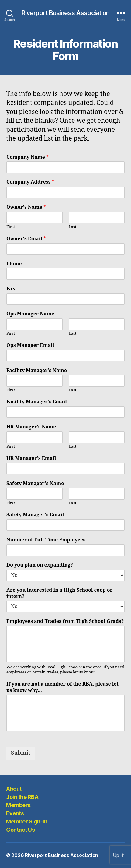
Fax (11, 289)
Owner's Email (26, 239)
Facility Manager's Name (37, 371)
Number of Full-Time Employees (46, 540)
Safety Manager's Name (35, 484)
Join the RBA (22, 797)
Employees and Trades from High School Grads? (65, 621)
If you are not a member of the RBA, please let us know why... (62, 687)
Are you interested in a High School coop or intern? (59, 593)
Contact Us (20, 830)
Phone (14, 264)
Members (18, 805)
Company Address (30, 182)
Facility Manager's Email (37, 402)
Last (73, 227)
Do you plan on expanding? (40, 565)
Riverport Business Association (66, 13)
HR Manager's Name (31, 427)
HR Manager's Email (31, 458)
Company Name (28, 157)
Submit (21, 753)
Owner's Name (26, 207)
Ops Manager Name (30, 314)
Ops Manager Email (30, 345)
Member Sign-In (27, 821)
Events (15, 813)
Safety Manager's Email (35, 515)
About (14, 789)
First (11, 227)
